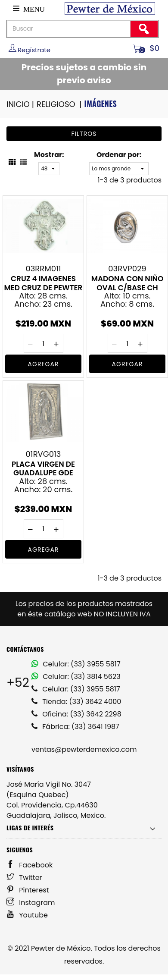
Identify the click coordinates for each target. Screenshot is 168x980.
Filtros (84, 134)
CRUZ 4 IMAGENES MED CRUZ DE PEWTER (43, 283)
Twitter (24, 878)
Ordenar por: (119, 155)
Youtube (27, 915)
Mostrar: (49, 155)
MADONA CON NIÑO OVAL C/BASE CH (128, 283)
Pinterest (28, 890)
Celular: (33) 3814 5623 (76, 677)
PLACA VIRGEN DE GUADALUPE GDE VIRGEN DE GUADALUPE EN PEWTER (43, 468)
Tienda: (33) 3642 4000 (76, 702)
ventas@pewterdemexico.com (84, 749)
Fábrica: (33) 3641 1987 (75, 727)
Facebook (30, 865)
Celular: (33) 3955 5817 (76, 664)
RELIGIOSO (60, 104)
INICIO (21, 104)
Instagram (31, 903)
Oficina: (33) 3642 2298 (76, 714)
